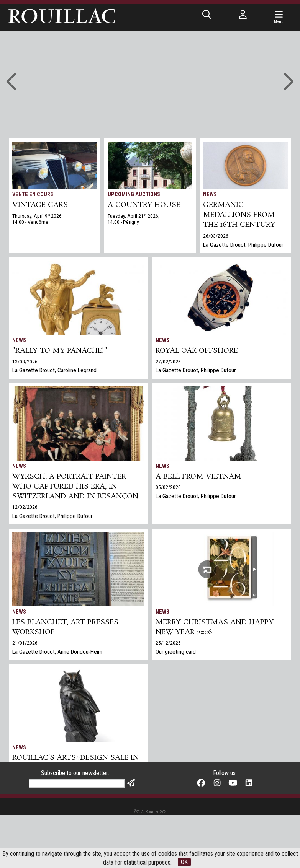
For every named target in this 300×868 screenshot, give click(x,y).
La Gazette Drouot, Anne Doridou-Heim (57, 652)
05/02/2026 (168, 487)
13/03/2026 (25, 362)
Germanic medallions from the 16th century (239, 215)
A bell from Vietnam (198, 477)
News (210, 195)
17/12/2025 (25, 788)
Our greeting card (176, 652)
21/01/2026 (25, 643)
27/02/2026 (168, 362)
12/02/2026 (25, 507)
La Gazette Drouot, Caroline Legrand (54, 370)
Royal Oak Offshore (197, 351)
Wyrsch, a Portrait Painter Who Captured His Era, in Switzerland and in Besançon (75, 487)
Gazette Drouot (30, 798)
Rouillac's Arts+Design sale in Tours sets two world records (75, 768)
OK (184, 862)
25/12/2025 (168, 643)
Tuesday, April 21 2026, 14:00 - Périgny (134, 219)
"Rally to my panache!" (60, 351)
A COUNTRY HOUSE (144, 205)
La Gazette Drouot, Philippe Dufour (243, 245)
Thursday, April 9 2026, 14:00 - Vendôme (38, 219)
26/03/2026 (216, 236)
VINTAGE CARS (40, 205)
